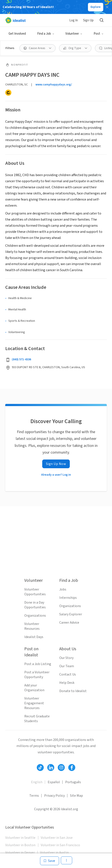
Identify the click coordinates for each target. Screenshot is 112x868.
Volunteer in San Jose (57, 838)
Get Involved (17, 34)
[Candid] (8, 93)
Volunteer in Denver (20, 853)
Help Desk (67, 683)
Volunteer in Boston (20, 845)
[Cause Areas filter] (38, 48)
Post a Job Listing (38, 664)
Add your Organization (34, 688)
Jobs (63, 589)
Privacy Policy (54, 796)
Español (54, 782)
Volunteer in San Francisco (60, 845)
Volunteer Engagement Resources (34, 703)
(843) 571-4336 (21, 359)
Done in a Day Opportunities (35, 605)
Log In (74, 20)
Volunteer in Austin (54, 853)
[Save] (50, 861)
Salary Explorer (71, 614)
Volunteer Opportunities (35, 592)
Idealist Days (34, 637)
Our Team (67, 666)
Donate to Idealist (73, 691)
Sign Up (88, 20)
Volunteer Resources (32, 626)
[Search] (101, 20)
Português (73, 782)
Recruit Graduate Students (37, 719)
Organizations (35, 616)
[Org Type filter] (75, 48)
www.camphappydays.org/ (54, 85)
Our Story (66, 658)
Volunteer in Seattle (20, 838)
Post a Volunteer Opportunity (37, 675)
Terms (34, 796)
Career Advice (69, 623)
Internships (68, 598)
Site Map (76, 796)
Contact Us (68, 674)
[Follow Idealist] (40, 768)
